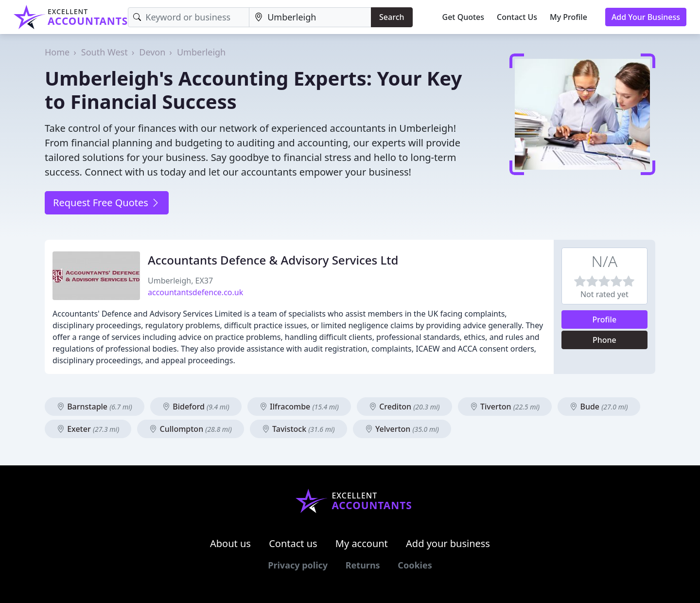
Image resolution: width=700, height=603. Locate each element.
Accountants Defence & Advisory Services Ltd (273, 260)
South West (105, 52)
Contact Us (517, 17)
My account (362, 543)
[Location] (310, 17)
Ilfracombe (299, 407)
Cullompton (190, 429)
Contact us (293, 543)
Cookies (415, 565)
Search (392, 17)
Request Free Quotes (107, 203)
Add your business (448, 543)
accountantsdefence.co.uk (195, 292)
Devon (152, 52)
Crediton (404, 407)
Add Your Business (646, 17)
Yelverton (402, 429)
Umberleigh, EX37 (180, 281)
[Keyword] (189, 17)
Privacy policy (298, 565)
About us (230, 543)
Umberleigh (201, 52)
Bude (599, 407)
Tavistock (298, 429)
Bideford (196, 407)
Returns (363, 565)
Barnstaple (95, 407)
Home (57, 52)
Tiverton (505, 407)
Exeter (88, 429)
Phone (604, 340)
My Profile (569, 17)
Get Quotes (464, 17)
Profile (605, 319)
